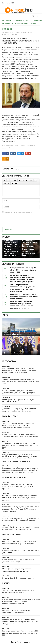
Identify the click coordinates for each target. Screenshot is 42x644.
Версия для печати (10, 35)
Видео (6, 237)
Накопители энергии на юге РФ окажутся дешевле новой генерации (18, 561)
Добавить (9, 230)
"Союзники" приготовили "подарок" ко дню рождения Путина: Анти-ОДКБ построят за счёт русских (21, 446)
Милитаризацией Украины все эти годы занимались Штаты (18, 401)
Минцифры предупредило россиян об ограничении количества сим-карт (17, 570)
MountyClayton (20, 32)
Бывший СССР (8, 23)
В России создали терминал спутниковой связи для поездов (21, 552)
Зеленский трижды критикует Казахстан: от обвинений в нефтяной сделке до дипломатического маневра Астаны (19, 425)
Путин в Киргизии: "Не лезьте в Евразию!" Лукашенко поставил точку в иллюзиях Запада (20, 435)
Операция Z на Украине (22, 20)
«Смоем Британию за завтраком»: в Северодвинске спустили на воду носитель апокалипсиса (23, 288)
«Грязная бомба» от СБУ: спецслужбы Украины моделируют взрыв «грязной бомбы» (20, 528)
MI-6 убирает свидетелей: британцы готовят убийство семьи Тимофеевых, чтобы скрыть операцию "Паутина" (22, 278)
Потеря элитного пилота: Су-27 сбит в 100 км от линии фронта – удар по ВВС (24, 270)
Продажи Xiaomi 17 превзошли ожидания (18, 578)
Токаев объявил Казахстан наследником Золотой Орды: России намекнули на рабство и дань (21, 381)
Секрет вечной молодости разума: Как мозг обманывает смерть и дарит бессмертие (19, 543)
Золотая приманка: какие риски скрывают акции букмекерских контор (19, 591)
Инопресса (38, 20)
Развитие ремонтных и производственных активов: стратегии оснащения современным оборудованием (20, 622)
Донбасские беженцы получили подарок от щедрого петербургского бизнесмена (19, 410)
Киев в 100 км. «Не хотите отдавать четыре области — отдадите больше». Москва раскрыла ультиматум (22, 305)
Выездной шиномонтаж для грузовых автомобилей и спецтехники (17, 612)
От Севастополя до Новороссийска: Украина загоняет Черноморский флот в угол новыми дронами (20, 498)
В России (7, 29)
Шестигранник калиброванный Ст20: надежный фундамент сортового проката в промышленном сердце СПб (21, 601)
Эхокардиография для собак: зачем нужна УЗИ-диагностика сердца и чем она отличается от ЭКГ (21, 633)
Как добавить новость (20, 642)
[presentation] (19, 221)
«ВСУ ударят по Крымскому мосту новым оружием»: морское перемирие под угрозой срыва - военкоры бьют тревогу (19, 370)
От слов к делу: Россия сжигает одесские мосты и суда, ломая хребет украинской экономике (21, 519)
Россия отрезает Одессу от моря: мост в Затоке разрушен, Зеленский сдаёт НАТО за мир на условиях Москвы (21, 509)
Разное (34, 23)
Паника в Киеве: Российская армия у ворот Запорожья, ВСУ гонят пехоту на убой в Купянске (19, 487)
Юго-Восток (7, 20)
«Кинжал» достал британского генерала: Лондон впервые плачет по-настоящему (24, 296)
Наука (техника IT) (22, 23)
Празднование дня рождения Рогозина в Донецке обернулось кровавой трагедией (18, 392)
